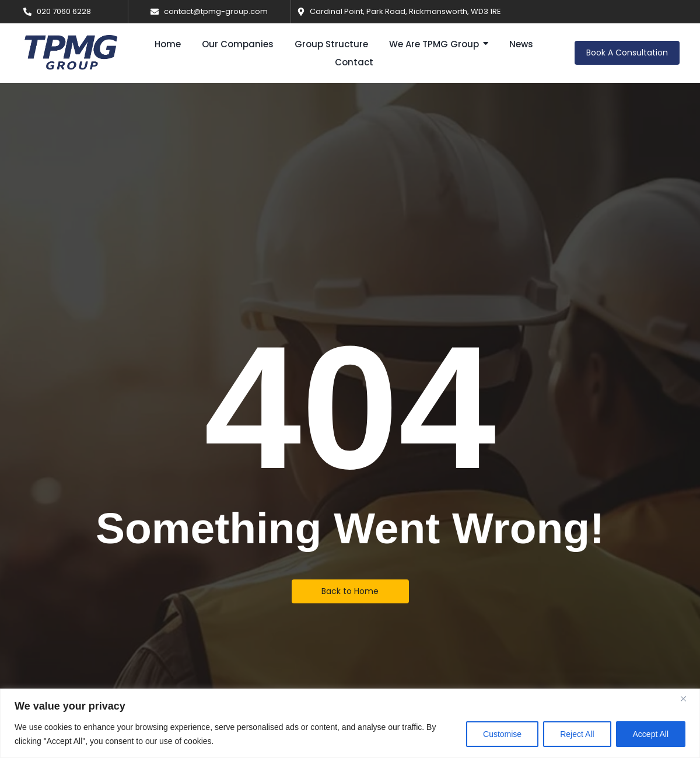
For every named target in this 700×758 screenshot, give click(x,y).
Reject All (577, 734)
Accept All (651, 734)
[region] (350, 723)
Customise (502, 734)
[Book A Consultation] (627, 53)
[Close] (688, 698)
